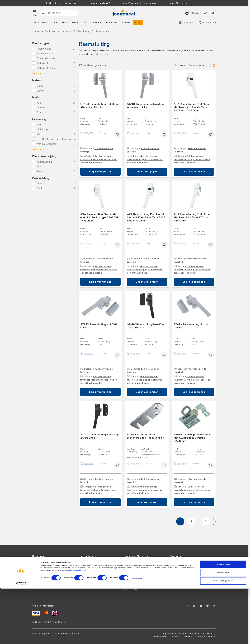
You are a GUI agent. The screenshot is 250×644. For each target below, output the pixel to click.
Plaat (65, 22)
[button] (34, 13)
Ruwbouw (112, 22)
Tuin (86, 22)
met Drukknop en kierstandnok (54, 139)
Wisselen (211, 65)
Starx (40, 112)
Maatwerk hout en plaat (136, 569)
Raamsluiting (44, 49)
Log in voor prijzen (100, 172)
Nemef (41, 108)
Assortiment (40, 22)
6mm (40, 86)
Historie (174, 574)
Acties (138, 22)
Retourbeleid (85, 579)
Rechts (41, 188)
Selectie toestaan (223, 628)
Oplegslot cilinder (47, 68)
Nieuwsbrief (38, 569)
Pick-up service (132, 590)
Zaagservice (130, 584)
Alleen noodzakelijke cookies (223, 636)
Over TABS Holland (180, 584)
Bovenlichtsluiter (46, 58)
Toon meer (38, 73)
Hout (54, 22)
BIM (126, 579)
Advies (35, 579)
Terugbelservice (86, 569)
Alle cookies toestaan (223, 620)
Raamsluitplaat (45, 54)
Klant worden (39, 564)
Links (40, 184)
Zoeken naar (43, 13)
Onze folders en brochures (46, 584)
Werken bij (175, 579)
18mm (41, 91)
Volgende (214, 521)
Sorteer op (181, 65)
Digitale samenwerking (136, 574)
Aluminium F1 (45, 162)
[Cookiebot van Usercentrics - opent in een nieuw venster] (21, 639)
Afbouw (97, 22)
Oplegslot (42, 63)
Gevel (75, 22)
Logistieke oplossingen (135, 564)
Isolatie (126, 22)
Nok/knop (42, 129)
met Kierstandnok (47, 144)
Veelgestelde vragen (89, 574)
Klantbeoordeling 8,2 (100, 3)
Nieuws (174, 564)
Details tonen (137, 634)
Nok (39, 125)
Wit (39, 167)
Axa (39, 103)
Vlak (39, 134)
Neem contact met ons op (91, 564)
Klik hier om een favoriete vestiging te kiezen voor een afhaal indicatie (99, 159)
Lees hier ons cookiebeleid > (76, 626)
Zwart (40, 171)
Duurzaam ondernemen (182, 569)
